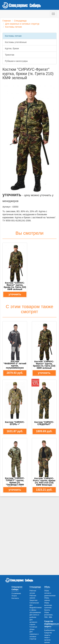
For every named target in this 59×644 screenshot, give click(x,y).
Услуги (14, 596)
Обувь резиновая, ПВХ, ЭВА (49, 615)
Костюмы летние (14, 27)
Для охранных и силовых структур (22, 24)
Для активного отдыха (33, 622)
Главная (7, 21)
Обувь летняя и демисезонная (50, 593)
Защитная (33, 600)
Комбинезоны (50, 630)
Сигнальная (34, 603)
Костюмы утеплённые (16, 42)
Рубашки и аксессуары (16, 61)
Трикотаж (10, 55)
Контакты (15, 598)
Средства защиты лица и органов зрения (48, 637)
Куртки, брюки (12, 48)
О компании (16, 593)
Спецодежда (20, 21)
